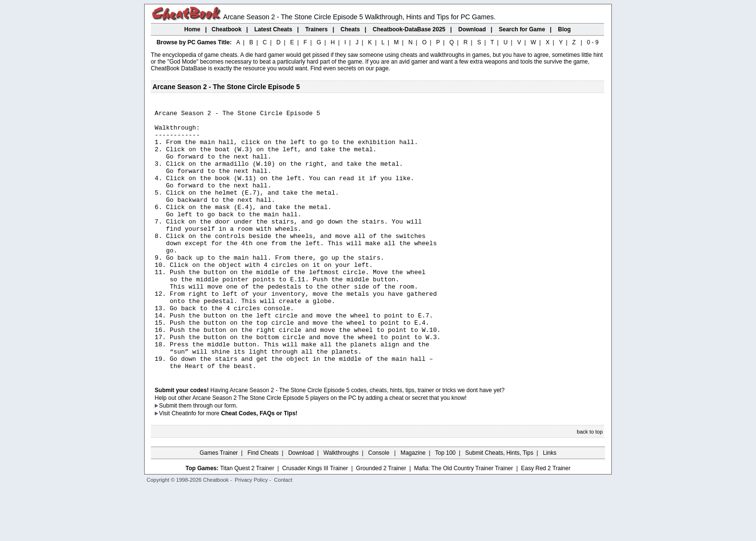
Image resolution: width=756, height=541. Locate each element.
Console (380, 505)
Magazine (413, 505)
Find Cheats (263, 505)
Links (550, 505)
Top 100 (445, 505)
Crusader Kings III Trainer (315, 520)
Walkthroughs (341, 505)
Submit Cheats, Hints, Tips (499, 505)
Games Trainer (219, 505)
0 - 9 (593, 42)
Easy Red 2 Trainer (546, 520)
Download (301, 505)
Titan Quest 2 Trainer (247, 520)
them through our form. (208, 458)
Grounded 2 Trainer (381, 520)
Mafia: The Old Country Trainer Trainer (464, 520)
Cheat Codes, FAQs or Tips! (259, 465)
